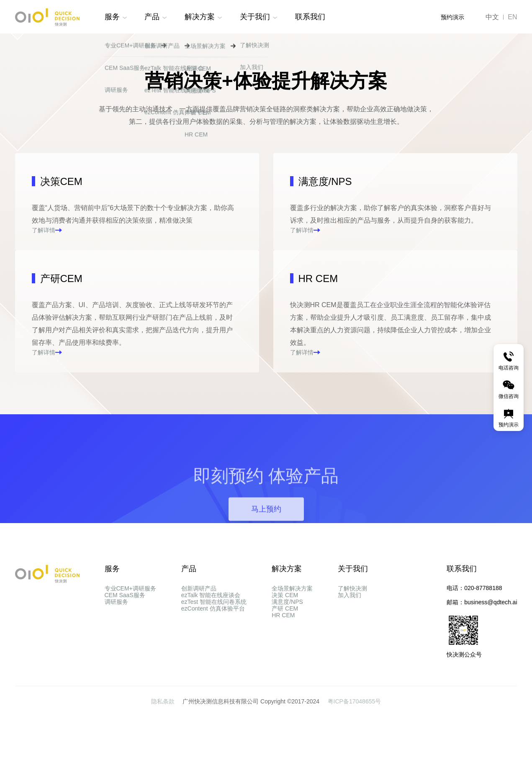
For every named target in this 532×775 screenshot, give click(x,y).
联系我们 (310, 17)
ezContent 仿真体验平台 (213, 692)
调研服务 (116, 677)
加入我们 (350, 662)
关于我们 (255, 17)
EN (512, 17)
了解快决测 (352, 647)
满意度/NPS (287, 677)
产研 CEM (285, 692)
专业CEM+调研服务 (130, 647)
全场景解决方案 (292, 647)
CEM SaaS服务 (125, 662)
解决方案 (200, 17)
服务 (112, 17)
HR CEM (283, 707)
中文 (492, 17)
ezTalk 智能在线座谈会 (211, 662)
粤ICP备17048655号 (355, 760)
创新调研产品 (199, 647)
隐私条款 (164, 760)
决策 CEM (285, 662)
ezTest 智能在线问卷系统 (214, 677)
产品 (152, 17)
